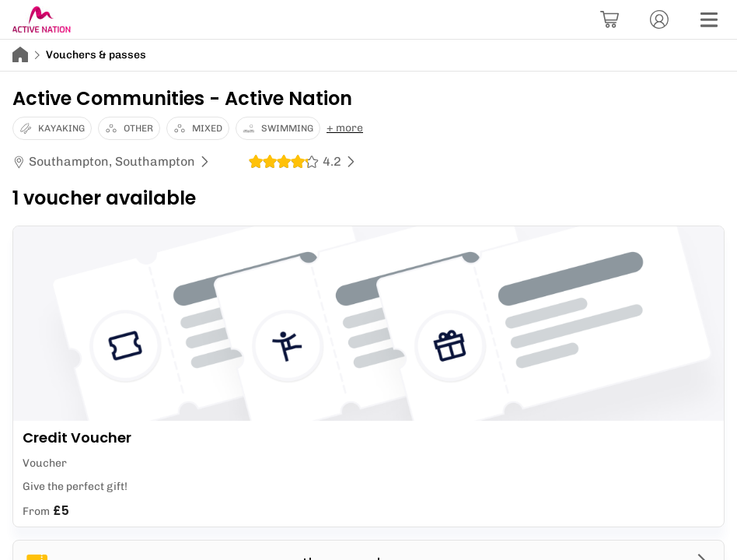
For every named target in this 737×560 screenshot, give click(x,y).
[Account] (659, 19)
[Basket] (610, 19)
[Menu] (709, 19)
